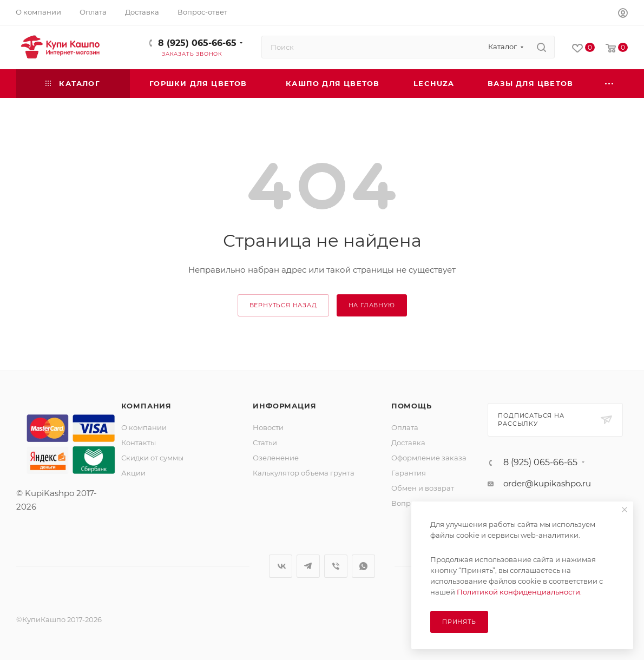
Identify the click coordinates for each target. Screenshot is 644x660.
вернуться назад (283, 305)
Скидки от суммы (152, 458)
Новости (268, 427)
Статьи (265, 443)
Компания (146, 406)
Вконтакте (281, 566)
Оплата (405, 427)
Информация (284, 406)
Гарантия (409, 473)
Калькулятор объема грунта (304, 473)
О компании (144, 427)
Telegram (308, 566)
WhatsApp (363, 566)
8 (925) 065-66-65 (197, 43)
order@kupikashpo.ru (547, 483)
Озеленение (276, 458)
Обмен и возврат (423, 488)
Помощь (412, 406)
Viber (336, 566)
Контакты (139, 443)
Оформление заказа (429, 458)
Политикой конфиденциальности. (519, 592)
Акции (133, 473)
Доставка (408, 443)
